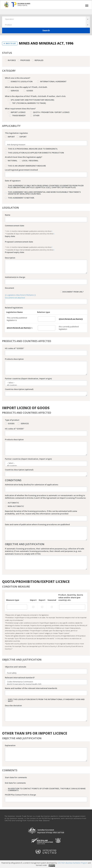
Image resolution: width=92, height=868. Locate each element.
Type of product (12, 420)
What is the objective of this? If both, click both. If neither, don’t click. (35, 96)
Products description (14, 359)
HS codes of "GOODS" (15, 348)
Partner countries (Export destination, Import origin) (28, 379)
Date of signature (13, 181)
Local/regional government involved (21, 170)
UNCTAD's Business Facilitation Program (72, 863)
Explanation (10, 745)
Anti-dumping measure (44, 145)
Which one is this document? (18, 78)
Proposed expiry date (15, 252)
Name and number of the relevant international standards (31, 688)
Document (9, 288)
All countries (44, 385)
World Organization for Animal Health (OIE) (44, 684)
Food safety (44, 673)
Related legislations (14, 308)
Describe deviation (13, 705)
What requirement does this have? (20, 109)
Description (10, 258)
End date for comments (15, 783)
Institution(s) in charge (15, 277)
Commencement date (15, 226)
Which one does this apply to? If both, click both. (26, 87)
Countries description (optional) (19, 389)
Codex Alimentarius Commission (44, 682)
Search (46, 30)
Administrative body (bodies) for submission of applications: (32, 485)
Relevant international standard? (20, 678)
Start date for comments (16, 777)
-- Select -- (44, 383)
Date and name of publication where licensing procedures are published (37, 524)
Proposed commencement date (19, 242)
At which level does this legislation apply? (24, 157)
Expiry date (10, 236)
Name (8, 215)
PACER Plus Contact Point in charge (20, 795)
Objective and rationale (16, 667)
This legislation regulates (16, 133)
